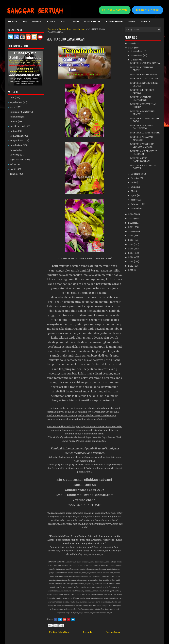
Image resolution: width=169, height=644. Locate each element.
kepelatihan (16, 102)
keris (13, 107)
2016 (131, 249)
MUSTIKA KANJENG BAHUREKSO (141, 127)
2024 (131, 214)
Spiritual (146, 21)
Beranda (13, 21)
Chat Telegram (148, 10)
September (137, 174)
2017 (131, 244)
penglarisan (79, 29)
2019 (131, 236)
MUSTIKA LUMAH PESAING (145, 133)
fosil (12, 98)
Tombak (14, 174)
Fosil (63, 21)
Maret (134, 200)
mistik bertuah (17, 126)
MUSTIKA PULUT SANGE (144, 74)
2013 (131, 262)
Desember (137, 51)
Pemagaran (16, 136)
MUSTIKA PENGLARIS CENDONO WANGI (142, 145)
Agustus (135, 178)
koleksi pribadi (18, 112)
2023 (131, 219)
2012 (131, 266)
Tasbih (75, 21)
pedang (14, 131)
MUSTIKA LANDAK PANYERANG (141, 99)
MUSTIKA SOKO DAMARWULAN (66, 39)
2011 (131, 270)
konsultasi (15, 117)
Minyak (132, 21)
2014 (131, 257)
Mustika (37, 21)
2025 (131, 48)
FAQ (25, 21)
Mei (133, 191)
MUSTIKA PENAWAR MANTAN (141, 138)
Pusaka (51, 21)
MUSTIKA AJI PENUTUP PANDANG (144, 153)
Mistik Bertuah (92, 21)
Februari (136, 204)
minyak (14, 122)
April (134, 195)
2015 (131, 253)
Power (13, 155)
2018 (131, 240)
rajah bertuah (17, 160)
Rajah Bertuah (114, 21)
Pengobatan (16, 150)
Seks (12, 164)
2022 (131, 223)
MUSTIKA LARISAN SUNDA (145, 63)
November (137, 55)
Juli (133, 182)
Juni (133, 187)
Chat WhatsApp (115, 10)
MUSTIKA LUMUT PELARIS (145, 79)
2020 (131, 231)
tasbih (13, 169)
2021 (131, 227)
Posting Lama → (114, 632)
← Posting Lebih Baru (58, 632)
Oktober (136, 60)
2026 (131, 43)
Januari (135, 208)
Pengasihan (65, 29)
